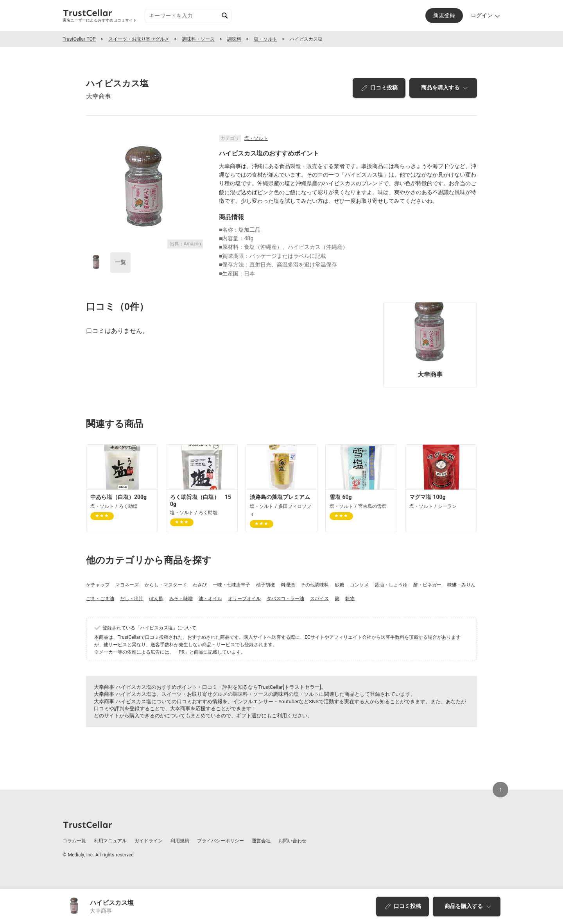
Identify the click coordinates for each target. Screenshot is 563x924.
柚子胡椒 (265, 585)
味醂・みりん (461, 585)
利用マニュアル (110, 841)
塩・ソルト (265, 39)
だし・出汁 (132, 599)
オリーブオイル (244, 599)
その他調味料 (315, 585)
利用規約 (180, 841)
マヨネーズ (127, 585)
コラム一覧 (74, 841)
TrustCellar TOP (79, 39)
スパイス (319, 599)
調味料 (234, 39)
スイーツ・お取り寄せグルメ (139, 39)
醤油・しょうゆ (391, 585)
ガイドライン (149, 841)
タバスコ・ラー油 (285, 599)
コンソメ (359, 585)
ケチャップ (98, 585)
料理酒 (288, 585)
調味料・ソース (198, 39)
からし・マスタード (166, 585)
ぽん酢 (156, 599)
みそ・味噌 (181, 599)
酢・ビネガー (427, 585)
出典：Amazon (185, 244)
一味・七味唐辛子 (231, 585)
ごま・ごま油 (100, 599)
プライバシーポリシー (221, 841)
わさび (200, 585)
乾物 (350, 599)
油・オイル (210, 599)
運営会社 (261, 841)
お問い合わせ (292, 841)
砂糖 (339, 585)
